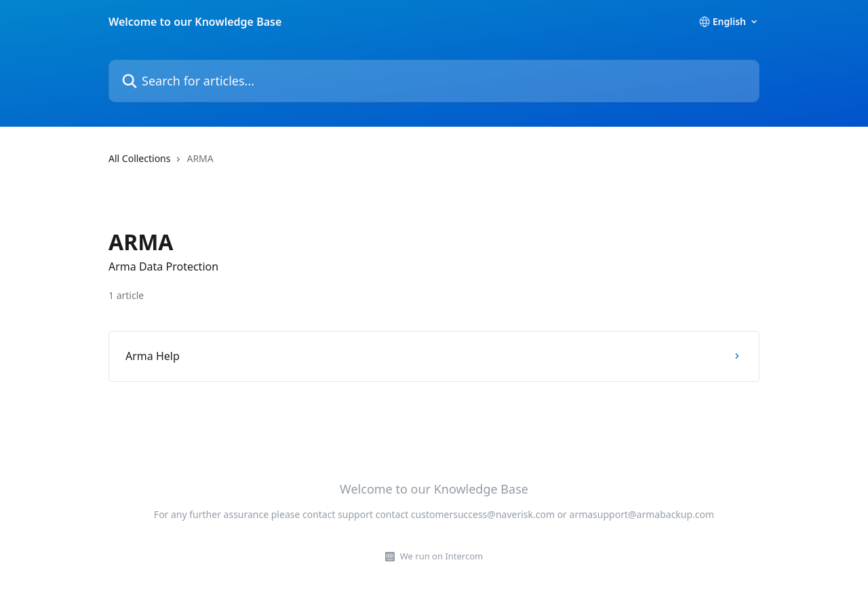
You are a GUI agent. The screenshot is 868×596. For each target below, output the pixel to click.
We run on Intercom (441, 556)
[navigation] (434, 164)
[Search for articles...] (434, 81)
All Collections (139, 158)
